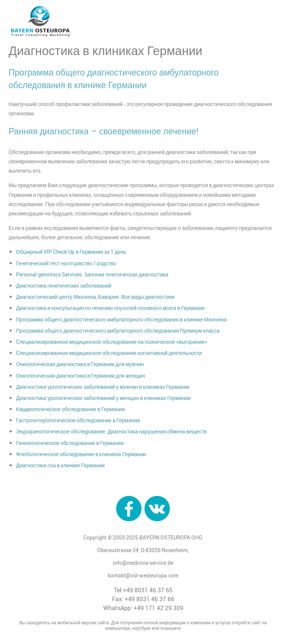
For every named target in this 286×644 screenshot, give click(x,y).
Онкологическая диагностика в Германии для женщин (80, 376)
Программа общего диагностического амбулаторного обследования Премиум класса (118, 331)
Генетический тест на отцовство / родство (66, 263)
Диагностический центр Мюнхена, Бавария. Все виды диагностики (95, 297)
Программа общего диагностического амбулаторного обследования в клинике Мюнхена (121, 319)
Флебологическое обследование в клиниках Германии (81, 454)
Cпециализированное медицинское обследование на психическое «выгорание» (112, 342)
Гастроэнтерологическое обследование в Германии (78, 420)
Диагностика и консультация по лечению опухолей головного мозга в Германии (110, 308)
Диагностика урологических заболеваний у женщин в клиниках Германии (103, 398)
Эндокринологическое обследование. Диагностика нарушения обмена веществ (111, 431)
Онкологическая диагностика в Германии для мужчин (80, 364)
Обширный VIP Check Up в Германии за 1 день (71, 252)
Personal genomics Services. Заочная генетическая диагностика (92, 274)
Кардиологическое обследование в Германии (70, 409)
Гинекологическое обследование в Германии (70, 443)
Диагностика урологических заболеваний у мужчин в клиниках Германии (103, 387)
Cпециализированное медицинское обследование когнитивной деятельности (109, 353)
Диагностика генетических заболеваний (64, 286)
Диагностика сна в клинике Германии (60, 465)
